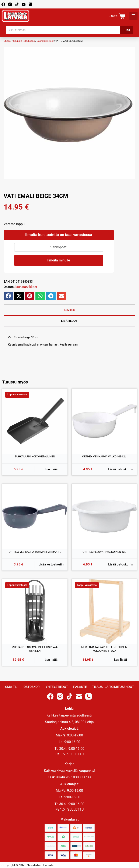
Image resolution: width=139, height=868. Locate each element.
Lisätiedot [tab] (69, 321)
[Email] (24, 4)
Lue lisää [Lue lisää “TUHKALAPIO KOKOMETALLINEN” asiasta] (51, 469)
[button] (8, 296)
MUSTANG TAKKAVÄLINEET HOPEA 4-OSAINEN (35, 649)
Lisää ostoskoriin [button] (121, 469)
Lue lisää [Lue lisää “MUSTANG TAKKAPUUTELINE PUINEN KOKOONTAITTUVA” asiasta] (121, 660)
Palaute (80, 687)
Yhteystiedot (57, 687)
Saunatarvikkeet (45, 41)
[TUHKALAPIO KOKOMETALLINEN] (35, 421)
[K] (133, 16)
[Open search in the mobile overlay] (69, 30)
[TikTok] (17, 4)
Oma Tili (12, 687)
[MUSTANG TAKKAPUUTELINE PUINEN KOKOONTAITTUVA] (104, 612)
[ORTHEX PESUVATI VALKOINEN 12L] (104, 517)
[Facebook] (3, 4)
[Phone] (30, 4)
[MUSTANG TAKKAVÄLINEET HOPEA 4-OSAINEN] (35, 612)
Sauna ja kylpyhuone (24, 41)
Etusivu (7, 41)
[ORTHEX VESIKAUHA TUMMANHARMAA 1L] (35, 517)
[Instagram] (10, 4)
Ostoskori (32, 687)
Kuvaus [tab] (69, 310)
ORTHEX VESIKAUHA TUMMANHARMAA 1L (35, 552)
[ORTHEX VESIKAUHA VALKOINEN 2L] (104, 421)
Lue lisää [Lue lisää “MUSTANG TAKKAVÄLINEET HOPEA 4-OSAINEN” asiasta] (51, 660)
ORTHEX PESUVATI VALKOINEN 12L (104, 552)
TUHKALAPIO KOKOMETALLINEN (35, 456)
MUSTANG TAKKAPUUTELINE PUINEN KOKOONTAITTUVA (104, 649)
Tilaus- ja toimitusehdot (113, 687)
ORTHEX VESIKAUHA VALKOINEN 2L (104, 456)
